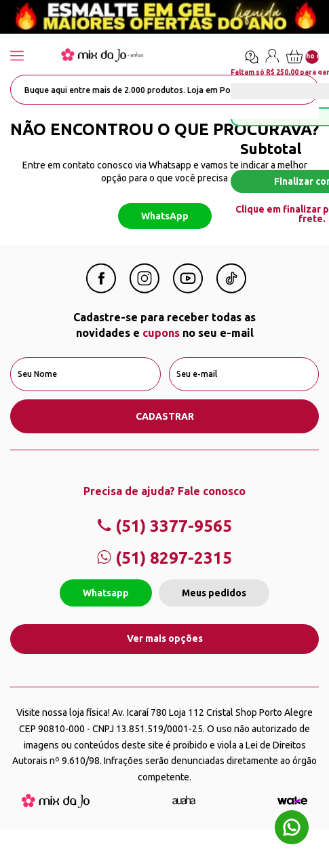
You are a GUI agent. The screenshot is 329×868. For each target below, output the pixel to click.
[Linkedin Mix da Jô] (231, 289)
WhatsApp (165, 216)
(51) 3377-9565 (164, 526)
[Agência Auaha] (184, 801)
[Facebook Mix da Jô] (101, 289)
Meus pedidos (214, 593)
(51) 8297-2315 (164, 558)
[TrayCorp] (292, 801)
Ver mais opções (165, 638)
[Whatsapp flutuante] (292, 829)
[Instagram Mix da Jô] (144, 289)
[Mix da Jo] (56, 804)
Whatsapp (106, 593)
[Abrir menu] (31, 57)
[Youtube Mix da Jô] (188, 289)
